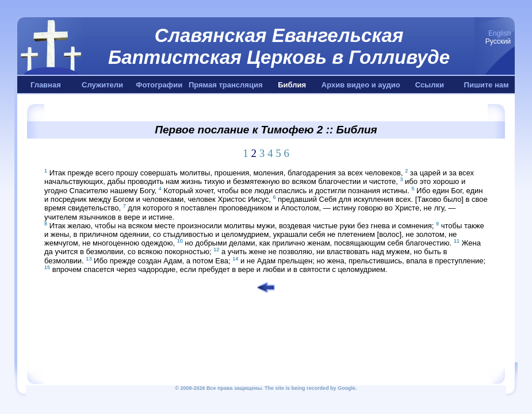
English (500, 33)
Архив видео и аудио (361, 85)
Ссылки (430, 85)
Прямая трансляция (226, 85)
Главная (46, 85)
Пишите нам (487, 85)
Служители (102, 85)
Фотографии (159, 85)
